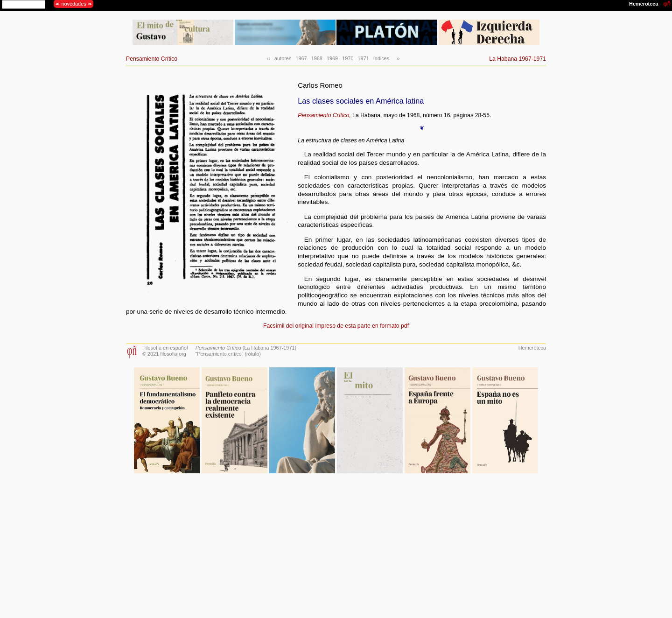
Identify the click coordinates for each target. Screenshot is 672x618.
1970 (348, 58)
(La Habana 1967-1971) (246, 348)
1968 (317, 58)
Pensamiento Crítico (152, 59)
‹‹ (269, 58)
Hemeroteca (532, 348)
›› (396, 58)
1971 (364, 58)
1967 (301, 58)
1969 (332, 58)
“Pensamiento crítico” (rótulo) (228, 354)
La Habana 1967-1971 (518, 59)
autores (283, 58)
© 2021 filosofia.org (164, 354)
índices (381, 58)
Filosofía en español (165, 348)
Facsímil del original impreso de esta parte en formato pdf (336, 326)
